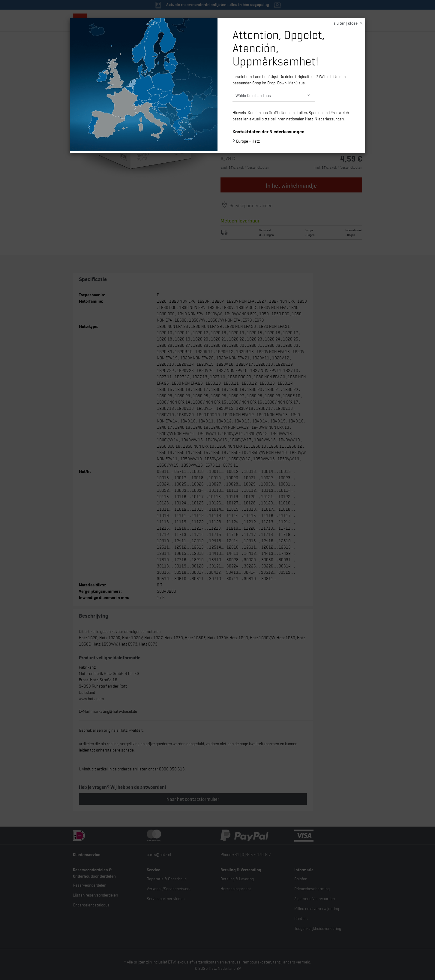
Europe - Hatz (248, 141)
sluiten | (346, 23)
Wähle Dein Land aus (253, 95)
